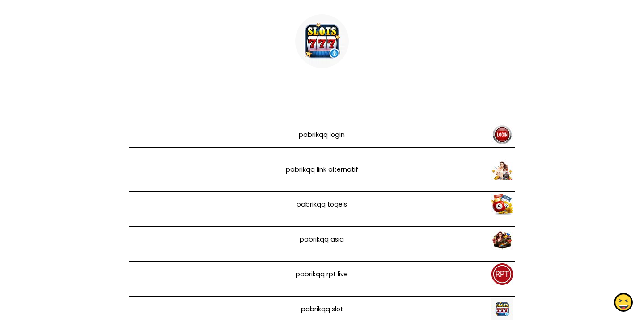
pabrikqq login (322, 135)
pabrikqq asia (322, 239)
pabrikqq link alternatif (322, 169)
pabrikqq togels (322, 204)
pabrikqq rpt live (322, 274)
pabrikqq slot (322, 309)
